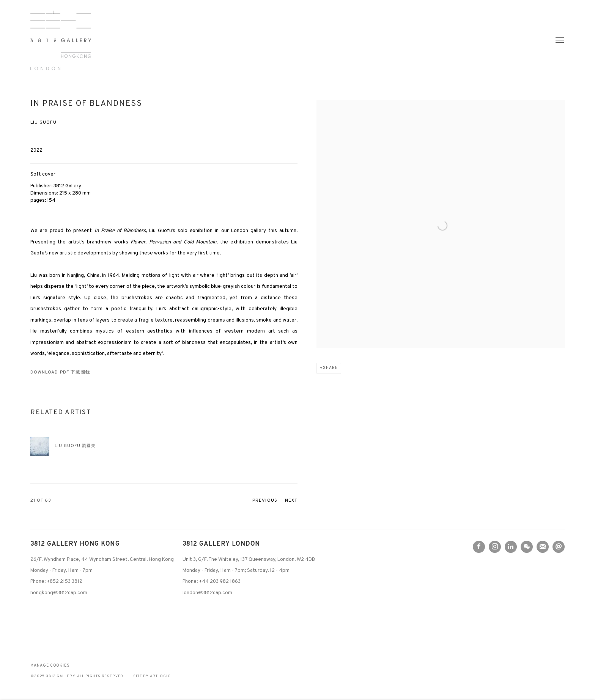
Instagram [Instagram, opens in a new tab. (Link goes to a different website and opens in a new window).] (495, 547)
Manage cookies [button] (50, 666)
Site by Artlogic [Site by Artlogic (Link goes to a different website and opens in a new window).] (152, 676)
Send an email (559, 547)
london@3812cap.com (207, 593)
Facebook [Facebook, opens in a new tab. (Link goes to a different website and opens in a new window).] (479, 547)
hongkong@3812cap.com (59, 593)
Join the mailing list (543, 547)
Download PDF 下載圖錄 (60, 373)
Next (291, 501)
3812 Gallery (61, 40)
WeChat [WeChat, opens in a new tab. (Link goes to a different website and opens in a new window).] (527, 547)
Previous (265, 501)
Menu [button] (559, 41)
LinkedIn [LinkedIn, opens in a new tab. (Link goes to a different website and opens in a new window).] (511, 547)
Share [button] (330, 368)
